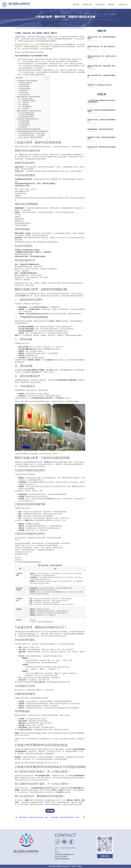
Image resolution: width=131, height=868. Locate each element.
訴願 (34, 33)
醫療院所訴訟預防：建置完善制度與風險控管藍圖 (101, 147)
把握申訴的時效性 (25, 85)
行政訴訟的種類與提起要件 (27, 113)
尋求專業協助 (24, 91)
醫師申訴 (47, 33)
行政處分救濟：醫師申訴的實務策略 (27, 81)
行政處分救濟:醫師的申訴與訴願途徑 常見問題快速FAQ (33, 131)
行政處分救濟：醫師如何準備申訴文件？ (29, 119)
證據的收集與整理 (25, 125)
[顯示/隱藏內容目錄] (46, 78)
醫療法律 (54, 33)
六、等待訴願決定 (25, 109)
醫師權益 (39, 33)
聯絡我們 (111, 4)
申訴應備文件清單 (25, 123)
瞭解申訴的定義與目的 (26, 83)
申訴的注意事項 (24, 93)
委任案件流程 (87, 4)
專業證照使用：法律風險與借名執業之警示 (100, 85)
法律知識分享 (123, 4)
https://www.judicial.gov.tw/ (32, 562)
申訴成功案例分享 (25, 95)
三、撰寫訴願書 (24, 103)
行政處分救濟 (26, 33)
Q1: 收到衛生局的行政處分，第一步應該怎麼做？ (33, 133)
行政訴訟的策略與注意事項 (27, 117)
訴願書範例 (50, 360)
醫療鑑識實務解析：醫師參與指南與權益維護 (100, 129)
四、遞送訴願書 (24, 105)
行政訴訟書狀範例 (39, 682)
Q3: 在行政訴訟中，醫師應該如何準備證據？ (32, 137)
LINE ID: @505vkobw (62, 859)
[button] (50, 811)
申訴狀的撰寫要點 (25, 87)
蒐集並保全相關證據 (25, 89)
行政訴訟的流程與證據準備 (27, 115)
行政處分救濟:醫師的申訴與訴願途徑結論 (29, 129)
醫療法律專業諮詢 (26, 730)
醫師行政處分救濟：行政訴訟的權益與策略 (29, 111)
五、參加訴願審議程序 (26, 107)
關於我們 (76, 4)
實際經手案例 (100, 4)
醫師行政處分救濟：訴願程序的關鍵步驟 (29, 97)
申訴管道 (81, 733)
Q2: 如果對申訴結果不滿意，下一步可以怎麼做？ (33, 135)
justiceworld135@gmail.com (64, 854)
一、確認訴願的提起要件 (26, 99)
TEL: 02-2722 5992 (61, 857)
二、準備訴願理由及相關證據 (28, 101)
